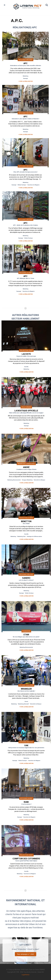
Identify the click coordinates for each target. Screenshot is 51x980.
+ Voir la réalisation (25, 81)
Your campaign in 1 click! (26, 954)
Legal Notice (26, 975)
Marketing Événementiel (14, 480)
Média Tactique (22, 185)
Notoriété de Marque (39, 480)
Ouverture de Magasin (33, 185)
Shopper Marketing (27, 480)
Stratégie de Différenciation (34, 536)
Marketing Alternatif (23, 704)
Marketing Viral (21, 536)
